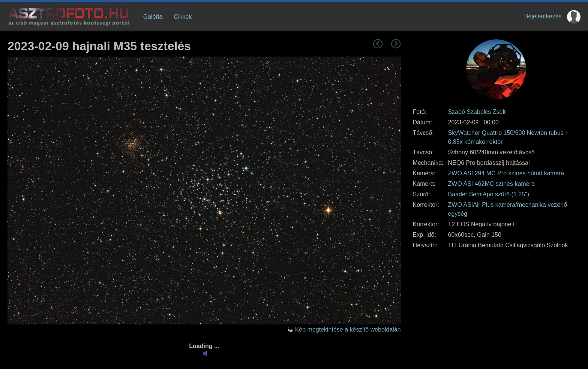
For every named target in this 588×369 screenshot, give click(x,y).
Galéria (153, 17)
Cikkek (183, 17)
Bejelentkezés (543, 16)
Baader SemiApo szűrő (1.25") (489, 194)
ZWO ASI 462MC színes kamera (491, 184)
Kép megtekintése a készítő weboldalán (348, 329)
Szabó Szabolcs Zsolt (477, 112)
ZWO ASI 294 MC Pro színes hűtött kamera (506, 173)
